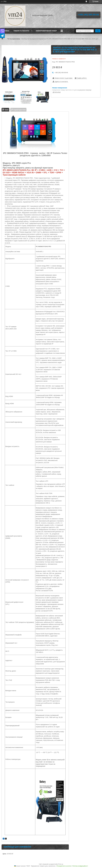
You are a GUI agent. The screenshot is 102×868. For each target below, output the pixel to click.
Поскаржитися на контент (64, 866)
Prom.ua (61, 864)
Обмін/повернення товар (46, 31)
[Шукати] (98, 31)
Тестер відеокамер (14, 39)
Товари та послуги (21, 31)
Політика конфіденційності (80, 866)
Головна (6, 31)
